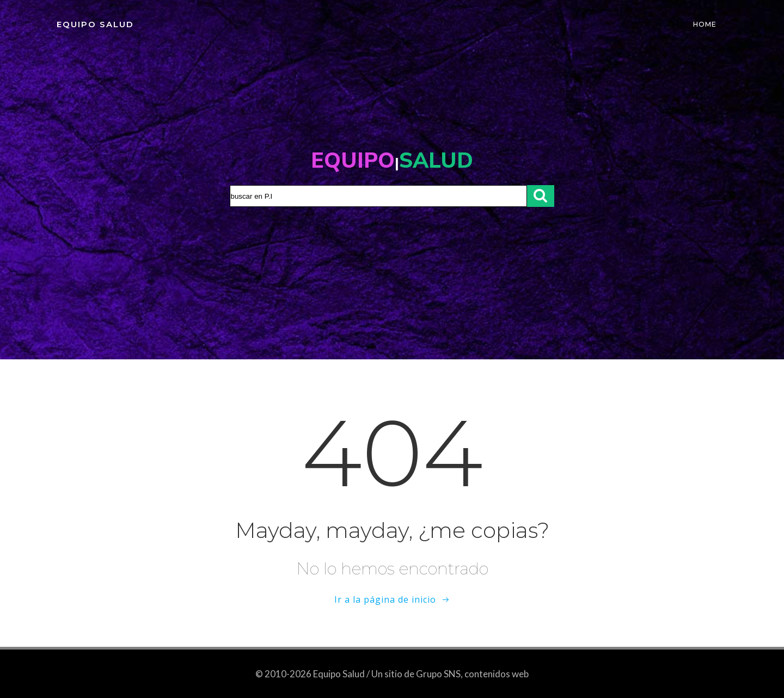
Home (705, 24)
